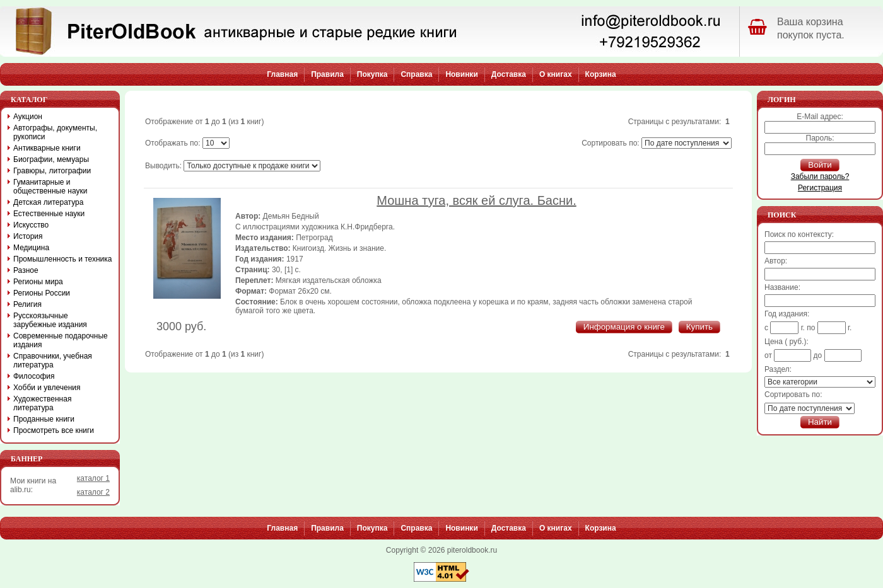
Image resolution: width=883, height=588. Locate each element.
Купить (699, 327)
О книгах (556, 74)
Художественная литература (42, 403)
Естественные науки (49, 214)
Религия (27, 304)
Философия (34, 376)
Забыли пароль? (820, 176)
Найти (820, 422)
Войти (820, 165)
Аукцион (28, 117)
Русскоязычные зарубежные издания (50, 320)
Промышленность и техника (63, 259)
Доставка (509, 74)
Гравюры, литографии (52, 171)
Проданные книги (44, 419)
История (28, 236)
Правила (327, 74)
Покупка (372, 74)
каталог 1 (93, 478)
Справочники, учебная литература (53, 360)
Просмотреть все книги (54, 430)
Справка (416, 74)
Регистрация (820, 188)
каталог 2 (93, 492)
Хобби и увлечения (47, 388)
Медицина (31, 248)
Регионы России (42, 293)
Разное (26, 270)
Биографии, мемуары (51, 159)
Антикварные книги (47, 148)
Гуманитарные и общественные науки (50, 187)
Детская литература (48, 202)
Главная (282, 74)
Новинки (461, 74)
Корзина (601, 74)
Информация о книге (624, 327)
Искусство (31, 225)
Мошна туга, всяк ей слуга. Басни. (476, 200)
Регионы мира (38, 282)
